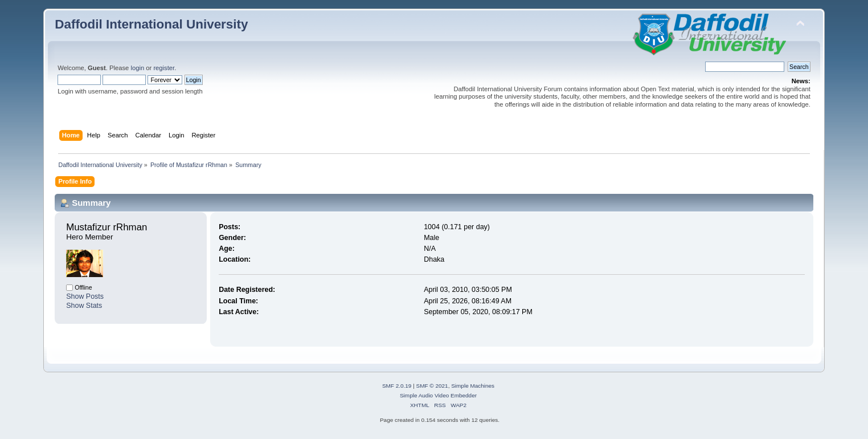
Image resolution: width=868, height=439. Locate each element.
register (164, 68)
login (137, 68)
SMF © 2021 (432, 386)
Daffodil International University (151, 24)
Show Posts (85, 296)
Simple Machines (473, 386)
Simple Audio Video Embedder (438, 395)
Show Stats (84, 306)
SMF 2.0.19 (397, 386)
